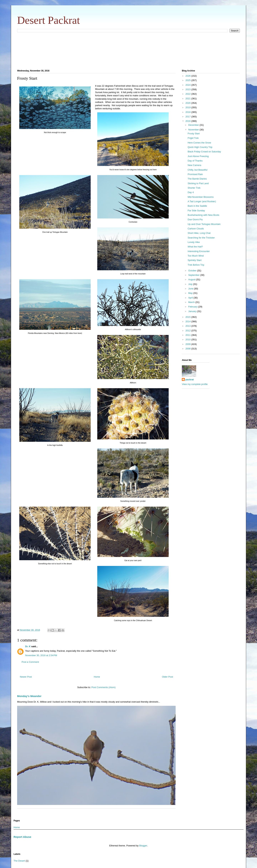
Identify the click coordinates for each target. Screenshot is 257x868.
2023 (188, 89)
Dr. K (28, 646)
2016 (188, 121)
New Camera (194, 165)
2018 (188, 112)
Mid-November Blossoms (201, 197)
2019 (188, 107)
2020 (188, 103)
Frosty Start (194, 134)
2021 (188, 99)
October (193, 271)
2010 (188, 340)
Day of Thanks (195, 161)
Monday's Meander (29, 696)
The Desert (19, 861)
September (194, 275)
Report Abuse (22, 837)
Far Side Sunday (196, 211)
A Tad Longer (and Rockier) (202, 201)
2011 (188, 335)
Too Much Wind (196, 256)
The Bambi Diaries (197, 179)
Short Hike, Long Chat (199, 233)
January (193, 311)
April (191, 298)
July (191, 284)
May (191, 293)
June (191, 289)
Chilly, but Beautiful (197, 170)
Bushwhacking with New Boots (203, 215)
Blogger (143, 846)
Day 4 (191, 192)
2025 (188, 80)
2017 (188, 117)
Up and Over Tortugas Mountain (204, 224)
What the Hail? (195, 247)
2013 (188, 326)
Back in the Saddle (197, 206)
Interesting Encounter (199, 251)
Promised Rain (195, 174)
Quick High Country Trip (200, 147)
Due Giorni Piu (195, 219)
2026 (188, 76)
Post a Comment (30, 662)
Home (97, 677)
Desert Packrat (49, 20)
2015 (188, 317)
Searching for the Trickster (201, 238)
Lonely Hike (194, 242)
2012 (188, 331)
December (194, 125)
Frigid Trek (193, 138)
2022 (188, 94)
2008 (188, 349)
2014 (188, 321)
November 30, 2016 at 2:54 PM (41, 655)
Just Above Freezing (198, 156)
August (192, 279)
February (193, 307)
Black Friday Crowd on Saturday (204, 152)
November (194, 130)
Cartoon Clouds (196, 229)
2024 (188, 85)
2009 (188, 344)
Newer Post (26, 677)
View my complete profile (195, 384)
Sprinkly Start (194, 260)
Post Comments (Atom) (103, 687)
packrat (190, 380)
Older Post (167, 677)
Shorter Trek (194, 188)
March (192, 302)
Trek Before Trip (196, 265)
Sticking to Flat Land (198, 183)
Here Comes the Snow (199, 143)
